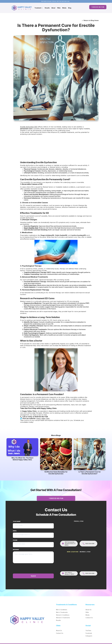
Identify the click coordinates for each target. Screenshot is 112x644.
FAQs (59, 8)
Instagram (89, 636)
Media (64, 8)
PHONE (15, 540)
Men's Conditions (62, 610)
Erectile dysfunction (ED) (29, 127)
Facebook (89, 633)
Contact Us (89, 618)
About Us (88, 610)
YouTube (88, 631)
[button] (39, 8)
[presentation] (40, 568)
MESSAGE (16, 550)
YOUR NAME (17, 521)
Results (47, 8)
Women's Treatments (63, 618)
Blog (70, 8)
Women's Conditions (63, 615)
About (53, 8)
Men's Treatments (62, 612)
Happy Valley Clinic (43, 418)
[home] (22, 8)
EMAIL (15, 531)
